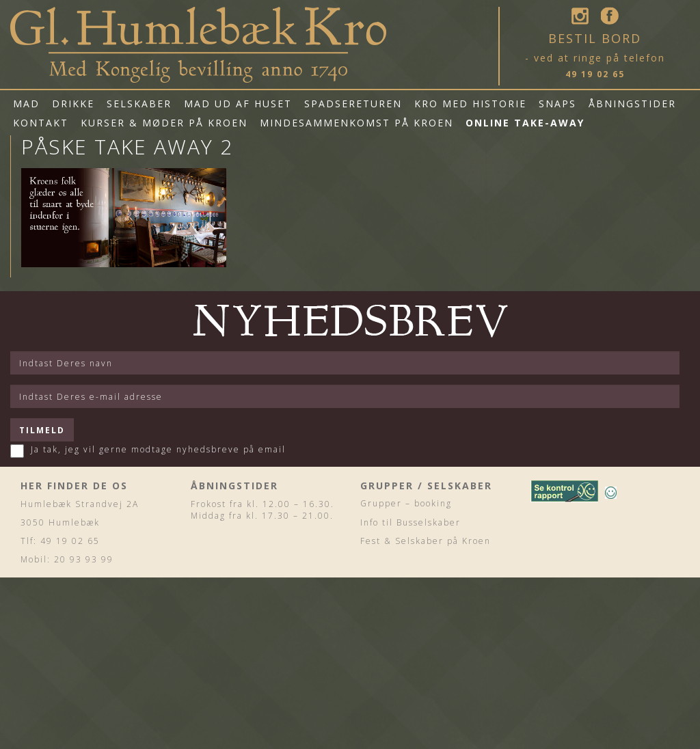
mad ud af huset (238, 104)
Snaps (557, 104)
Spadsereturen (353, 104)
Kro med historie (470, 104)
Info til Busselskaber (410, 522)
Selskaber (139, 104)
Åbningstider (632, 104)
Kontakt (41, 123)
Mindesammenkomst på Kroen (356, 123)
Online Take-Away (525, 123)
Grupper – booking (406, 503)
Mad (26, 104)
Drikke (73, 104)
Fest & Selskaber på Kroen (426, 541)
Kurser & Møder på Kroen (164, 123)
